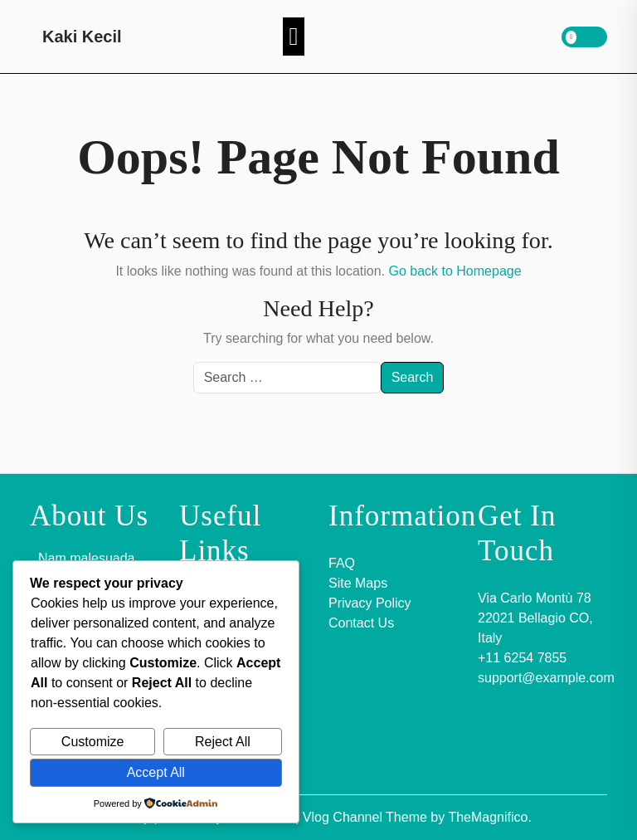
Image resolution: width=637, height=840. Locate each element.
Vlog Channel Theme (367, 817)
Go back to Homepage (455, 271)
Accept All (156, 772)
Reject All (223, 742)
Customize (93, 742)
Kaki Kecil (82, 37)
